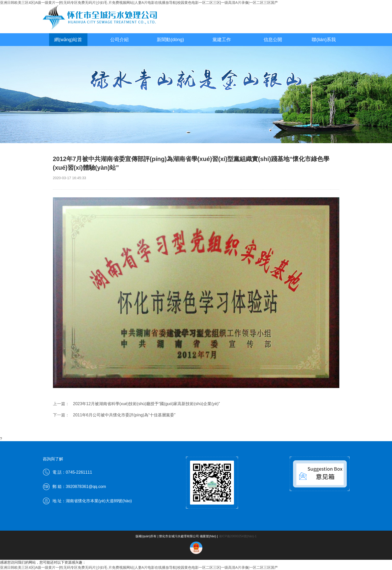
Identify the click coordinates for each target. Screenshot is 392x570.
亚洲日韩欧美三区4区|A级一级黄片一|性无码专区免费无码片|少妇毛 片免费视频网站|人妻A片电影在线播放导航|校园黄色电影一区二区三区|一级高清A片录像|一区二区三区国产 (139, 3)
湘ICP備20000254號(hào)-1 (238, 536)
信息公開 (273, 40)
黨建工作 (222, 40)
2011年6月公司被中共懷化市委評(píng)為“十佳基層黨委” (124, 415)
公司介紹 (119, 40)
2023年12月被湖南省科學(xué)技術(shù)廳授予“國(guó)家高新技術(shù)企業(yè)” (147, 404)
